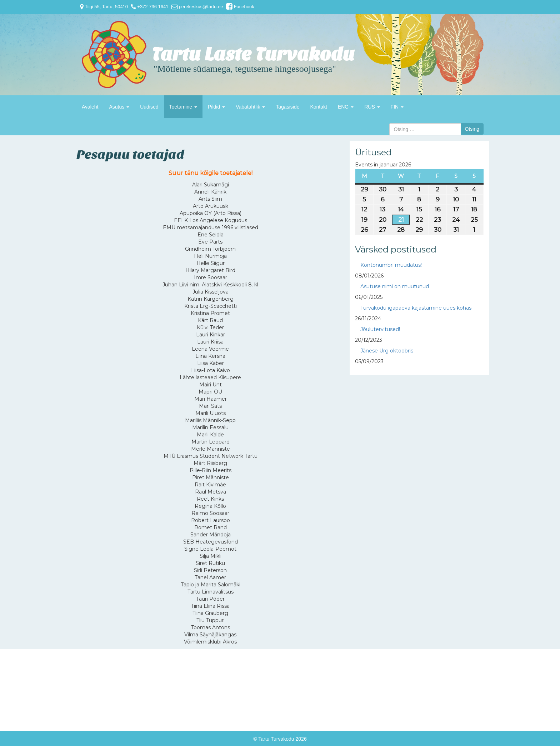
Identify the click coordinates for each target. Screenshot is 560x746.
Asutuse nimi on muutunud (395, 286)
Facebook (240, 7)
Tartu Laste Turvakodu (253, 54)
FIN (397, 107)
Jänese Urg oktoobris (387, 351)
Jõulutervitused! (380, 329)
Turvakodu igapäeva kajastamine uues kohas (416, 308)
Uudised (149, 107)
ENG (346, 107)
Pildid (216, 107)
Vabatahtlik (250, 107)
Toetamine (183, 107)
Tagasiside (287, 107)
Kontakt (318, 107)
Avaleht (90, 107)
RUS (372, 107)
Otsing (472, 129)
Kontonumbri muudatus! (391, 265)
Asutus (119, 107)
